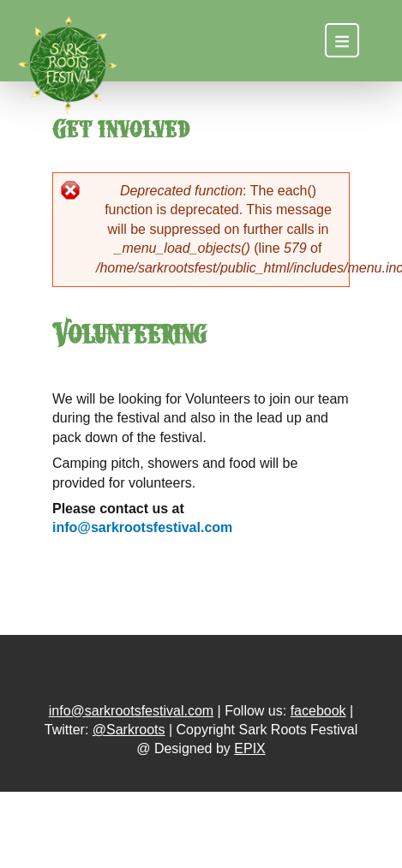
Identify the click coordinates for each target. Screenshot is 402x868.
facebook (318, 711)
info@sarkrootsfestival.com (142, 527)
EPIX (249, 748)
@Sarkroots (129, 730)
